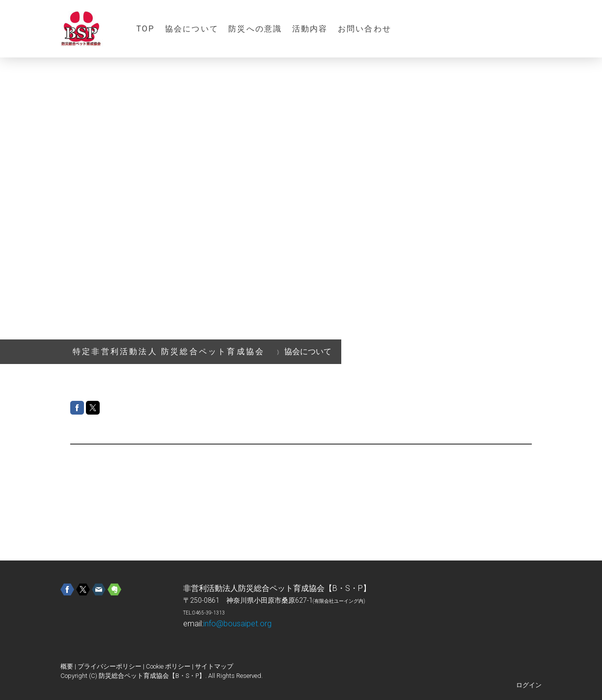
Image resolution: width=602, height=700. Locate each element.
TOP (146, 29)
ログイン (529, 685)
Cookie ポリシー (168, 666)
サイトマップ (214, 666)
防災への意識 (255, 29)
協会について (192, 29)
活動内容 (310, 29)
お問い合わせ (365, 29)
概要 (67, 666)
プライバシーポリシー (109, 666)
